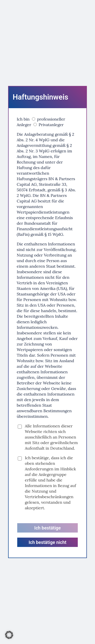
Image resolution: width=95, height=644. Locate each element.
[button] (9, 635)
